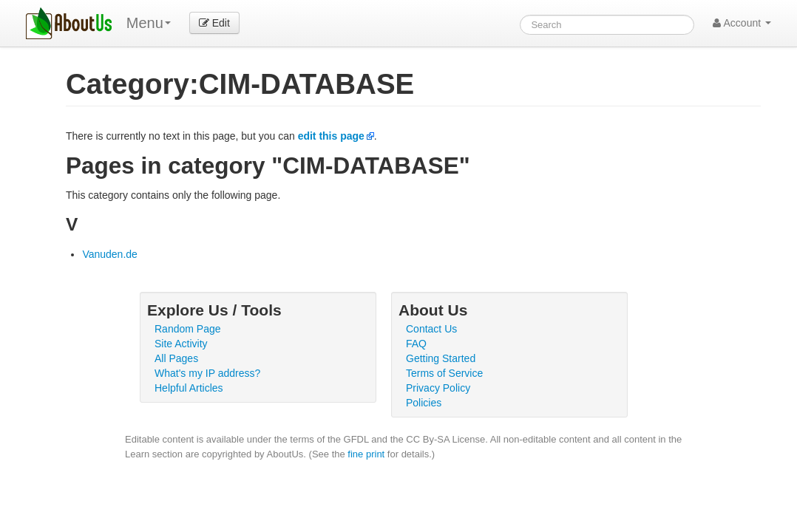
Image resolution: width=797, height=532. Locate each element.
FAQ (416, 344)
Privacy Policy (438, 388)
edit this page (331, 136)
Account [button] (742, 23)
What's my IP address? (207, 373)
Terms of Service (444, 373)
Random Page (188, 329)
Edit (214, 23)
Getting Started (441, 358)
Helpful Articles (189, 388)
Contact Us (431, 329)
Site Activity (181, 344)
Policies (424, 403)
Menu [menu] (149, 23)
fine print (366, 454)
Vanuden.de (109, 254)
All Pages (176, 358)
